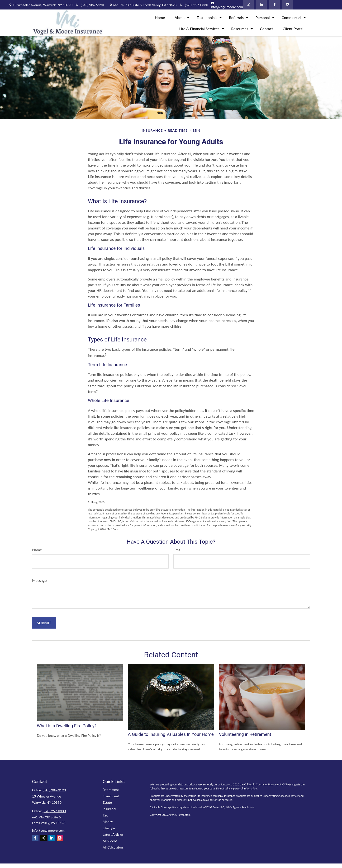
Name (37, 550)
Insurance (110, 809)
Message (39, 580)
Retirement (111, 790)
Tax (105, 815)
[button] (160, 17)
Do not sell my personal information (237, 788)
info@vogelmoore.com (227, 5)
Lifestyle (109, 828)
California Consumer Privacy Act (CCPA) (267, 784)
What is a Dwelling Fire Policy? (67, 726)
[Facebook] (274, 5)
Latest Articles (113, 834)
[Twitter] (248, 5)
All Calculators (113, 847)
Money (108, 822)
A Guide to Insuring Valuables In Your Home (171, 734)
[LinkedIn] (261, 5)
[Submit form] (44, 623)
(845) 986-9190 (89, 5)
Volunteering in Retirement (245, 734)
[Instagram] (287, 5)
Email (178, 550)
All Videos (110, 841)
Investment (111, 796)
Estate (107, 802)
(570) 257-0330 (54, 811)
